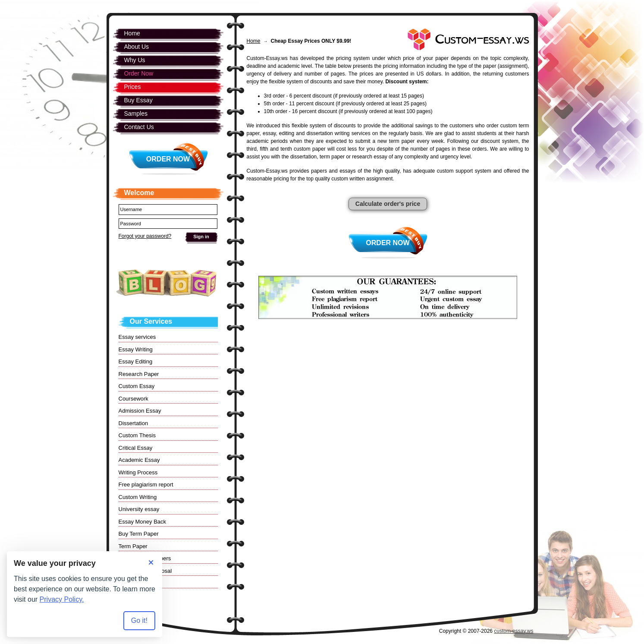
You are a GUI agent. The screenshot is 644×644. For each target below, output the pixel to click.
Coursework (134, 399)
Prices (133, 87)
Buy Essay (138, 100)
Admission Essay (140, 411)
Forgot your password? (145, 236)
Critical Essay (136, 448)
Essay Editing (136, 361)
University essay (139, 509)
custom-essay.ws (514, 631)
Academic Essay (139, 460)
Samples (136, 114)
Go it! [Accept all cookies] (139, 620)
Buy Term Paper (139, 534)
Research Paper (139, 374)
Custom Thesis (137, 435)
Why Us (135, 60)
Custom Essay (137, 386)
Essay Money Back (143, 522)
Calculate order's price (388, 204)
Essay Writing (136, 349)
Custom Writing (138, 497)
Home (254, 41)
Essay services (137, 337)
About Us (137, 47)
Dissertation (134, 423)
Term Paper (133, 546)
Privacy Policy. (62, 599)
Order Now (388, 243)
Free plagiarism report (146, 485)
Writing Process (138, 472)
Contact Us (139, 127)
